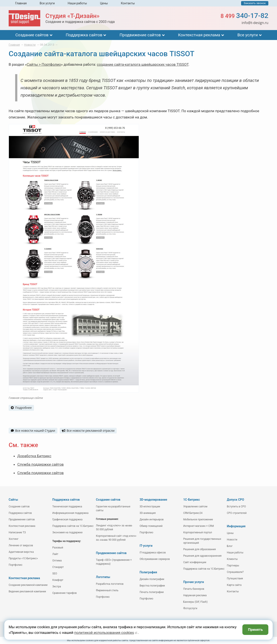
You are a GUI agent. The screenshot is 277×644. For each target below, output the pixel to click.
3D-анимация (148, 513)
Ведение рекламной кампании (27, 591)
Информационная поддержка (70, 513)
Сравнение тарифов (65, 593)
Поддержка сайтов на (73, 526)
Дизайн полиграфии (152, 579)
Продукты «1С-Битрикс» (23, 558)
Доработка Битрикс (34, 456)
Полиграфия (148, 572)
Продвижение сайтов (140, 35)
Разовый (58, 548)
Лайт (55, 554)
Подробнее (21, 408)
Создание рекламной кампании (28, 585)
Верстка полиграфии (152, 586)
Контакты (128, 3)
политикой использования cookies (104, 633)
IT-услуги (146, 546)
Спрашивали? (235, 572)
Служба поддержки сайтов (40, 464)
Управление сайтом (195, 507)
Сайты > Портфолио (44, 64)
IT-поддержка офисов (153, 553)
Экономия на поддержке (68, 532)
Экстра (57, 586)
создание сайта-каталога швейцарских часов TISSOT (143, 64)
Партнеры (233, 566)
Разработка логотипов (110, 584)
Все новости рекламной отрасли (88, 431)
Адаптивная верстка (21, 552)
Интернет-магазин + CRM (199, 526)
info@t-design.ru (255, 23)
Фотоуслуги (190, 608)
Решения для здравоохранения (202, 556)
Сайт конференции (195, 562)
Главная (21, 3)
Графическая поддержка (67, 519)
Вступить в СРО (236, 507)
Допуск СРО (235, 500)
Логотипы (103, 577)
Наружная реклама (195, 595)
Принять (255, 630)
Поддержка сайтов (84, 35)
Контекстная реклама (199, 35)
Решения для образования (200, 549)
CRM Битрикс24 (193, 513)
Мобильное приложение (198, 519)
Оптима (57, 561)
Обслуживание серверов (155, 559)
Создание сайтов (32, 35)
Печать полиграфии (152, 592)
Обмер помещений (151, 526)
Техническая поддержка (67, 507)
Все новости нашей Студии (33, 431)
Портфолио (15, 565)
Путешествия (235, 578)
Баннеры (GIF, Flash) (196, 602)
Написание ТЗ (17, 532)
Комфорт (58, 580)
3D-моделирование (153, 500)
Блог (230, 546)
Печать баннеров (194, 589)
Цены (104, 3)
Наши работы (77, 3)
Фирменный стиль (107, 590)
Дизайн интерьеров (152, 519)
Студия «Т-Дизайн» (72, 16)
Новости (232, 540)
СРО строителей (237, 513)
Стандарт (58, 567)
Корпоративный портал (198, 532)
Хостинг (14, 539)
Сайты (13, 500)
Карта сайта (234, 585)
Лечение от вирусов (21, 545)
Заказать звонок (255, 3)
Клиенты (232, 559)
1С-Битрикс (192, 500)
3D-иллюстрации (150, 507)
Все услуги (47, 3)
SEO (55, 574)
